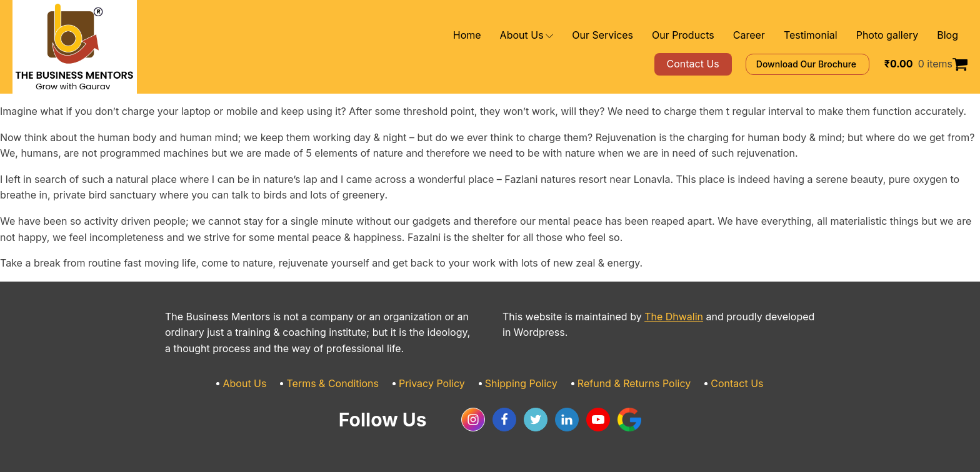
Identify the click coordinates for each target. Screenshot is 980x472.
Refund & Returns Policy (622, 384)
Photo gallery (893, 35)
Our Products (710, 35)
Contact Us (716, 384)
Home (515, 35)
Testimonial (824, 35)
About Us (570, 35)
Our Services (638, 35)
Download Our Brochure (825, 64)
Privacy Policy (438, 384)
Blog (948, 35)
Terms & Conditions (348, 384)
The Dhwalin (651, 317)
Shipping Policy (520, 384)
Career (768, 35)
